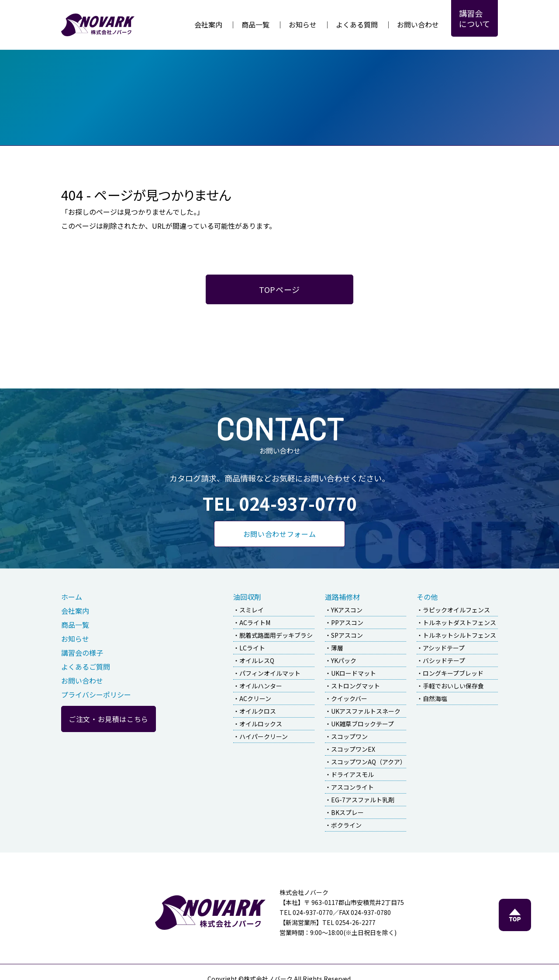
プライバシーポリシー (96, 695)
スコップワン (349, 736)
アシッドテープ (444, 648)
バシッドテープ (444, 660)
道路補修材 (342, 597)
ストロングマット (355, 686)
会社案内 (208, 24)
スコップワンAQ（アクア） (369, 762)
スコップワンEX (353, 749)
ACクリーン (255, 698)
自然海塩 (435, 698)
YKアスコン (347, 610)
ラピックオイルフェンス (456, 610)
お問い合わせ (418, 24)
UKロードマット (354, 673)
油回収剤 (247, 597)
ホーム (72, 597)
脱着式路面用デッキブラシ (276, 635)
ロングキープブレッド (453, 673)
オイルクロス (258, 711)
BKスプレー (347, 812)
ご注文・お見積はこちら (109, 719)
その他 (427, 597)
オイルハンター (261, 686)
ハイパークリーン (264, 736)
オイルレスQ (257, 660)
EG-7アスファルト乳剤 (363, 800)
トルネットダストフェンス (459, 622)
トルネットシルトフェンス (459, 635)
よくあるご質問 (86, 667)
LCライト (252, 648)
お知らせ (303, 24)
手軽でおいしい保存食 (453, 686)
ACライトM (255, 622)
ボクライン (346, 825)
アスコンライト (352, 787)
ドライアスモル (352, 774)
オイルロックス (261, 724)
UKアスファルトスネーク (366, 711)
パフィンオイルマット (270, 673)
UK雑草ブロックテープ (362, 724)
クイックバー (349, 698)
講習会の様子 (82, 653)
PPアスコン (347, 622)
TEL (280, 503)
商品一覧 (255, 24)
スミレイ (252, 610)
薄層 (337, 648)
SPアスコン (347, 635)
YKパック (344, 660)
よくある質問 (357, 24)
